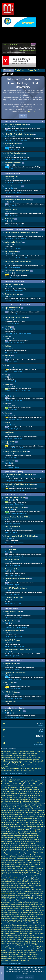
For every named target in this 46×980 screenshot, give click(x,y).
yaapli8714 (5, 767)
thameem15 (10, 862)
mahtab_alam (5, 828)
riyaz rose (13, 813)
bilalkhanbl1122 (29, 956)
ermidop (8, 897)
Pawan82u (12, 809)
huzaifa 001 (20, 882)
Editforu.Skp (39, 893)
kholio (10, 832)
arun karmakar (26, 924)
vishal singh (33, 891)
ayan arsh (30, 880)
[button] (13, 70)
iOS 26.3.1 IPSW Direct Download (17, 148)
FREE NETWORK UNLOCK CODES (15, 322)
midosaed (40, 761)
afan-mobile (30, 901)
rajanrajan (9, 822)
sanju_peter (32, 859)
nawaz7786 (37, 874)
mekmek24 (25, 926)
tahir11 (19, 910)
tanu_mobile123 (39, 933)
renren (19, 859)
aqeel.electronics (19, 857)
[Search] (43, 70)
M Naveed (31, 886)
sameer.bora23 (24, 909)
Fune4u (26, 953)
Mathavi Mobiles (25, 864)
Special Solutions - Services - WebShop (18, 517)
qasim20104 (22, 916)
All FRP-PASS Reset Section (14, 153)
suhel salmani (28, 920)
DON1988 (30, 899)
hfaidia (3, 843)
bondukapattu (10, 801)
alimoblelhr (13, 799)
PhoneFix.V (12, 807)
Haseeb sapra (32, 937)
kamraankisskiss (37, 912)
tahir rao (4, 857)
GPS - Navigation (10, 550)
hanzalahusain (6, 955)
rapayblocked (12, 953)
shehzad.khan (32, 855)
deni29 (3, 753)
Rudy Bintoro (18, 429)
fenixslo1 (15, 797)
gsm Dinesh (16, 822)
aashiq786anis (27, 947)
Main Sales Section (11, 621)
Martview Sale (9, 219)
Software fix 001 (23, 258)
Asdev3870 (5, 807)
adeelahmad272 (6, 901)
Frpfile (11, 887)
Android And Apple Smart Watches (16, 588)
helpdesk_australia (10, 933)
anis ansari (13, 868)
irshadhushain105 (22, 159)
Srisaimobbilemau (29, 928)
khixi (41, 903)
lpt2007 (13, 897)
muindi (25, 937)
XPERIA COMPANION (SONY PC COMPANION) (21, 436)
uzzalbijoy (34, 834)
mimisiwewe (26, 910)
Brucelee (11, 767)
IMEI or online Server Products (15, 507)
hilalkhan (36, 895)
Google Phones (10, 442)
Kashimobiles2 (13, 935)
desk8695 (4, 820)
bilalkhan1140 (16, 901)
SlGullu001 (15, 889)
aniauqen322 (17, 523)
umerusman (32, 918)
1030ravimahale (28, 874)
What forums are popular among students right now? (21, 715)
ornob (22, 912)
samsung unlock (10, 331)
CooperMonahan (19, 717)
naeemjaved (5, 868)
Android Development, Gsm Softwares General (20, 233)
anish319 (20, 872)
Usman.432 (8, 864)
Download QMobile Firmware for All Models (20, 427)
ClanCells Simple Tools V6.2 (16, 275)
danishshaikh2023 (34, 862)
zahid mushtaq (19, 920)
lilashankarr (5, 905)
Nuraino (29, 884)
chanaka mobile (24, 960)
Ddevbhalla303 (38, 861)
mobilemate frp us (7, 761)
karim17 (30, 849)
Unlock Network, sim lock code (14, 602)
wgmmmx (41, 803)
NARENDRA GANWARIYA (24, 815)
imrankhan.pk (36, 884)
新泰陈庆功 (41, 816)
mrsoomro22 (11, 841)
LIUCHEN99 (28, 912)
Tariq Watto (37, 813)
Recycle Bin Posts (10, 702)
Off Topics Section (11, 692)
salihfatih (34, 907)
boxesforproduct (19, 542)
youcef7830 (17, 816)
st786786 (32, 926)
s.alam (36, 956)
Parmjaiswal (39, 928)
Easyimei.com (37, 930)
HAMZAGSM (13, 790)
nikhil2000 (15, 918)
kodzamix (4, 826)
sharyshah (21, 799)
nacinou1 (9, 797)
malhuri (29, 949)
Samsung (8, 327)
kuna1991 (4, 941)
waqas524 (4, 755)
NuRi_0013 (38, 870)
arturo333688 (5, 791)
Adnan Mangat (12, 895)
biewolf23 (14, 955)
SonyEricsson (9, 432)
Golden (21, 797)
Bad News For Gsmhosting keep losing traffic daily (22, 167)
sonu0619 (22, 889)
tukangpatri (19, 947)
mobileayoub (17, 855)
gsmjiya (27, 882)
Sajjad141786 (33, 897)
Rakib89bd (24, 859)
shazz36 (17, 862)
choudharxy (5, 945)
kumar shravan (12, 872)
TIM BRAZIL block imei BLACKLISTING (17, 625)
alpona (3, 822)
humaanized (19, 698)
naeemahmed (17, 926)
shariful (24, 958)
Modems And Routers (12, 569)
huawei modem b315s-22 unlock (15, 573)
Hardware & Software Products (15, 498)
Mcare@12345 (11, 843)
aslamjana (31, 794)
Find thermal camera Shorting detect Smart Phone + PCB (22, 654)
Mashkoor (17, 575)
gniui (25, 880)
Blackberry (8, 346)
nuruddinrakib (28, 759)
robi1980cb (13, 795)
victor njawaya (6, 930)
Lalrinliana (30, 922)
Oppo (6, 403)
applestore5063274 (38, 826)
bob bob (41, 822)
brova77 (26, 868)
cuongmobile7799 (32, 838)
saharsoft (19, 807)
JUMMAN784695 (7, 926)
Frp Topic (30, 807)
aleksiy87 (35, 847)
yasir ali (4, 841)
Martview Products (11, 209)
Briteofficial (17, 689)
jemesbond (14, 876)
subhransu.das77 (19, 870)
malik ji (11, 805)
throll (39, 907)
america (20, 206)
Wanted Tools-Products (12, 640)
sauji (3, 914)
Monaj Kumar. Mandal (27, 832)
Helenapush (15, 943)
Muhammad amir (9, 851)
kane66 (23, 901)
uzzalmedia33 (25, 841)
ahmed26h (41, 811)
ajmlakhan (40, 891)
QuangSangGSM (6, 918)
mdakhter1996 (11, 771)
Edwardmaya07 (6, 782)
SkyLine (20, 905)
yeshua (32, 841)
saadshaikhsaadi (6, 958)
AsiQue (3, 797)
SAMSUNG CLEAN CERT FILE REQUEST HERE (19, 531)
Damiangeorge (18, 765)
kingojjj (15, 458)
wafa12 (40, 742)
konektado (20, 868)
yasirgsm (25, 932)
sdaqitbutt (12, 880)
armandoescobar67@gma (31, 951)
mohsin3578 (29, 930)
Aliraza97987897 (32, 753)
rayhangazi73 (23, 886)
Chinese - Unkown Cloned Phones (16, 451)
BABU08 (11, 920)
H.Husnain (10, 932)
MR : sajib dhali (26, 816)
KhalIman (13, 757)
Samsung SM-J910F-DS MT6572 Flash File (18, 456)
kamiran (37, 780)
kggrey (17, 323)
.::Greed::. (16, 362)
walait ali (4, 855)
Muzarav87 (17, 566)
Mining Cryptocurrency (12, 294)
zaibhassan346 (19, 851)
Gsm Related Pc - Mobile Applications (17, 271)
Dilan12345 (36, 947)
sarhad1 (26, 872)
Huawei (7, 384)
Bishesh (24, 790)
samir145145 (23, 849)
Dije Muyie (8, 914)
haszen (13, 874)
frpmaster (36, 790)
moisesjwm (39, 767)
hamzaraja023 (12, 882)
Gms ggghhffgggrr (30, 795)
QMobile (7, 423)
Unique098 (25, 897)
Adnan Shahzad (39, 791)
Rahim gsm (33, 872)
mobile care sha (34, 932)
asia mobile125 (16, 914)
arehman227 (5, 824)
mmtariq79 (15, 899)
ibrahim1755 (18, 922)
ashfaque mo (18, 826)
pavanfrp (36, 880)
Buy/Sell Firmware (11, 252)
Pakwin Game (9, 246)
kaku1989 (32, 868)
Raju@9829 (7, 899)
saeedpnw (4, 922)
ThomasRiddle (30, 857)
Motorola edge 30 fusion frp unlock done (17, 157)
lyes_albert (21, 935)
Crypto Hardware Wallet (12, 284)
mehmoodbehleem (7, 794)
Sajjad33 (36, 878)
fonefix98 (40, 853)
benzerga (10, 855)
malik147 (39, 839)
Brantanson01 (20, 828)
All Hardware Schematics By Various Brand (19, 475)
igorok (8, 943)
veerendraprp (40, 824)
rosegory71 (34, 851)
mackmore (35, 788)
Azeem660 (20, 951)
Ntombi (16, 533)
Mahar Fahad (5, 849)
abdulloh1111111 (15, 834)
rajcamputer (17, 794)
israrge (11, 924)
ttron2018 (19, 784)
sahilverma (16, 267)
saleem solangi (30, 870)
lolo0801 (18, 841)
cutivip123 (31, 771)
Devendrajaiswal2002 (18, 782)
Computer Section (11, 663)
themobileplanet (18, 761)
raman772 (8, 949)
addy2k (21, 617)
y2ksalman (40, 795)
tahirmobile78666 (33, 836)
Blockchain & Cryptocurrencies (15, 282)
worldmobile (5, 836)
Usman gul (19, 771)
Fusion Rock (5, 924)
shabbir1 (27, 851)
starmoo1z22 (17, 352)
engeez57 (31, 791)
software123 (32, 751)
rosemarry (17, 169)
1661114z (4, 788)
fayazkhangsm (28, 895)
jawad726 (21, 481)
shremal (14, 830)
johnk (3, 874)
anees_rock (5, 809)
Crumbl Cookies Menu (12, 540)
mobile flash (5, 795)
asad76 (20, 669)
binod (3, 907)
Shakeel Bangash (20, 763)
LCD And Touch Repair (12, 559)
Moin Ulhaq (20, 795)
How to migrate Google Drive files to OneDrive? (19, 668)
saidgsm (4, 751)
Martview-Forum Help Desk (14, 711)
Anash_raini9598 (6, 889)
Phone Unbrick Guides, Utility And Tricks (18, 261)
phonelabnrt (13, 939)
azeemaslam (15, 960)
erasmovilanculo (38, 763)
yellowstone (28, 799)
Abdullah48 (22, 853)
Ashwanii (11, 922)
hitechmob (5, 935)
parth (18, 933)
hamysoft (13, 769)
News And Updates (11, 122)
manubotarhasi (14, 847)
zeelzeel (9, 853)
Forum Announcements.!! (13, 163)
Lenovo (7, 394)
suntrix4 (21, 490)
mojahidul (37, 901)
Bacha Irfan (34, 769)
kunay (31, 813)
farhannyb (38, 841)
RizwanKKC (5, 803)
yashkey (18, 866)
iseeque (4, 862)
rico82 (25, 922)
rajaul (33, 864)
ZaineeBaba (13, 884)
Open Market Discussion (13, 630)
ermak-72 (18, 801)
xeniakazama (17, 839)
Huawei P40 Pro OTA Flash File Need (18, 389)
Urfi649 (39, 872)
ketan (11, 786)
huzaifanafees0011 (14, 912)
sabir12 (4, 932)
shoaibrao (24, 791)
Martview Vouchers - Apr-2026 (14, 223)
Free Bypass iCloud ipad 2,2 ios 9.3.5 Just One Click (23, 312)
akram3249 (32, 784)
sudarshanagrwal (19, 646)
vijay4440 (12, 838)
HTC (6, 375)
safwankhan (34, 765)
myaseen (15, 753)
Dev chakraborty (25, 834)
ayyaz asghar (23, 753)
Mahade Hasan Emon (34, 818)
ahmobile (4, 759)
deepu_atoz (5, 878)
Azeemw (23, 838)
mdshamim (23, 786)
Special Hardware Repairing (14, 472)
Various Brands (10, 461)
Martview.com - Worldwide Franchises (17, 200)
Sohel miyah (30, 757)
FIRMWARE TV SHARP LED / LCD (17, 687)
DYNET (29, 958)
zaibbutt (35, 876)
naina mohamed (25, 805)
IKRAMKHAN (22, 239)
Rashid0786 (5, 811)
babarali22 (17, 861)
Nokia (6, 336)
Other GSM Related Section (14, 547)
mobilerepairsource (25, 333)
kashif (29, 788)
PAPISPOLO (16, 864)
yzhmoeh (25, 855)
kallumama (20, 956)
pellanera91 (22, 803)
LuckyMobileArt (39, 914)
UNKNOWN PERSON (24, 830)
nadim (21, 788)
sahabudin (32, 767)
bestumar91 (34, 943)
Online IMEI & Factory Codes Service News (19, 134)
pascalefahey (17, 594)
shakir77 (30, 876)
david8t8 (29, 889)
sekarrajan (15, 853)
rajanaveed (40, 937)
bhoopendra (13, 945)
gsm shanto (18, 937)
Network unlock (10, 465)
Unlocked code (9, 379)
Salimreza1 (19, 880)
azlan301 (35, 815)
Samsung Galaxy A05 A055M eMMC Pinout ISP (21, 488)
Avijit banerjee (29, 782)
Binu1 (11, 836)
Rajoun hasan (22, 884)
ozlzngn (39, 786)
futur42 (40, 909)
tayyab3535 (38, 864)
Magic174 (33, 910)
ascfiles (15, 903)
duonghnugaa (14, 824)
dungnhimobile (12, 818)
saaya (16, 410)
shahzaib (11, 870)
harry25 (22, 300)
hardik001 (20, 953)
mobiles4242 (37, 899)
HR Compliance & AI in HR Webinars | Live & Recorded (23, 696)
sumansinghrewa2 (27, 809)
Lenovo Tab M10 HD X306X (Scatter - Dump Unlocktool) (24, 398)
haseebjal (4, 895)
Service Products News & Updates (16, 124)
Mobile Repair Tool (11, 635)
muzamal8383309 (28, 903)
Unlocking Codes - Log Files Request (17, 579)
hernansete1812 (18, 556)
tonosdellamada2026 (8, 937)
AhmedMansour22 (36, 805)
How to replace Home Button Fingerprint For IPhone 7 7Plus (23, 564)
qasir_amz (37, 922)
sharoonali (27, 797)
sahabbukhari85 (14, 886)
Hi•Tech (18, 843)
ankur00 (27, 811)
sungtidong (5, 880)
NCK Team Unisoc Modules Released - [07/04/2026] (23, 129)
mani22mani (34, 924)
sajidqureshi (33, 909)
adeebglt (25, 836)
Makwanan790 (25, 887)
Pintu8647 (22, 941)
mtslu (14, 815)
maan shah (29, 861)
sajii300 (32, 935)
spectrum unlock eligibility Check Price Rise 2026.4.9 (24, 512)
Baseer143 (26, 765)
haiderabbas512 (13, 941)
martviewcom (18, 932)
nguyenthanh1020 (32, 803)
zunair (10, 820)
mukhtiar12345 (26, 801)
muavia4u (14, 930)
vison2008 (36, 759)
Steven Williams (22, 818)
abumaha (19, 192)
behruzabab (35, 801)
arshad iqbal (5, 786)
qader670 (29, 763)
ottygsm (17, 805)
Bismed (4, 771)
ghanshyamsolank (24, 943)
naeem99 (26, 893)
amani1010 (14, 916)
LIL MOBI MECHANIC (24, 391)
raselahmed (5, 763)
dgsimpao (10, 765)
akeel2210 (15, 845)
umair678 (25, 905)
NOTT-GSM (38, 757)
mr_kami (27, 769)
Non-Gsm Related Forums (13, 660)
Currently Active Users (9, 749)
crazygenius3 (5, 799)
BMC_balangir (25, 866)
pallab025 (4, 910)
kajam (16, 381)
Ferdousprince (22, 876)
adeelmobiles (36, 949)
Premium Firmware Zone (13, 186)
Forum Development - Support (15, 708)
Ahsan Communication (27, 780)
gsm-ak (22, 343)
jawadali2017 (17, 656)
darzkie (18, 838)
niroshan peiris (6, 916)
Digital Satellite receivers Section (15, 673)
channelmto (5, 939)
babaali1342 (21, 813)
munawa (32, 893)
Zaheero (18, 907)
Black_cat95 (12, 859)
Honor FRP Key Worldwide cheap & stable (18, 181)
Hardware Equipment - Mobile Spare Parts (18, 650)
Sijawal (3, 801)
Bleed (19, 790)
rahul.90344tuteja (19, 811)
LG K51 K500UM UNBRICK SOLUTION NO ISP (21, 369)
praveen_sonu (25, 822)
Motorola (8, 356)
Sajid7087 (35, 889)
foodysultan (32, 953)
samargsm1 (16, 820)
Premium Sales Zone (11, 176)
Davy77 (32, 887)
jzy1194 (35, 920)
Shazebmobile (35, 828)
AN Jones (22, 824)
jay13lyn (19, 897)
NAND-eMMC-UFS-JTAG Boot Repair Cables (19, 484)
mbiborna (4, 872)
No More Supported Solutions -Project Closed (20, 536)
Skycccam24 (25, 839)
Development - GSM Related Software (17, 230)
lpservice (4, 882)
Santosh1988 (5, 769)
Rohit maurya (28, 955)
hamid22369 (20, 769)
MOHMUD (4, 951)
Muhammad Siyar (7, 903)
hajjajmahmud (23, 918)
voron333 (11, 826)
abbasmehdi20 (19, 504)
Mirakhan (32, 824)
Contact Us (31, 112)
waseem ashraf (14, 803)
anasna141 (25, 755)
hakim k (28, 945)
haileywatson (18, 836)
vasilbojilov (5, 886)
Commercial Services (12, 197)
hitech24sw (23, 933)
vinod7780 (34, 811)
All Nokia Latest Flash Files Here (17, 341)
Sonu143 (12, 763)
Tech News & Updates (12, 144)
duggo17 (33, 843)
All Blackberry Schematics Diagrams (16, 350)
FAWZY (19, 755)
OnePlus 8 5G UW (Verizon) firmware (18, 408)
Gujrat (4, 816)
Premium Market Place (12, 174)
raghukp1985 (5, 947)
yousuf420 (20, 448)
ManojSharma (14, 849)
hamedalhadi (34, 822)
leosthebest (5, 887)
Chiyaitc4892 (12, 956)
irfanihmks (25, 767)
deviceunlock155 (36, 939)
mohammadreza (6, 830)
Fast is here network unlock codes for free (20, 583)
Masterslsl (36, 955)
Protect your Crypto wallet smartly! (16, 289)
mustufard (17, 887)
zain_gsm (9, 753)
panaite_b (4, 912)
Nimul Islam (27, 761)
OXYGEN (29, 790)
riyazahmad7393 (6, 845)
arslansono (40, 751)
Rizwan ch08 (16, 751)
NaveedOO (31, 933)
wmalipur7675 (25, 820)
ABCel (30, 847)
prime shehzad (27, 826)
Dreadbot (37, 807)
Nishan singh (5, 884)
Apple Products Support (12, 308)
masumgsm (5, 834)
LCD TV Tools (9, 682)
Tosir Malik (10, 857)
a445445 (17, 909)
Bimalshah (10, 909)
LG (5, 365)
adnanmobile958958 (36, 820)
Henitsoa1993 (8, 861)
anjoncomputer (26, 843)
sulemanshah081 (31, 853)
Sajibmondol (13, 905)
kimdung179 (36, 799)
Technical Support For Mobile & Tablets (18, 305)
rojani (27, 813)
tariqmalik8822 (6, 960)
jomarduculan (5, 876)
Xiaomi (7, 413)
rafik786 (8, 874)
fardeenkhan (12, 755)
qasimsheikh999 (13, 788)
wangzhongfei (6, 813)
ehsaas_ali (17, 924)
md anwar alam (16, 949)
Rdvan (27, 824)
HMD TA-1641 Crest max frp (15, 502)
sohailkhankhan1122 (25, 845)
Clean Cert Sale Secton (12, 527)
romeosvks (5, 920)
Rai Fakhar (38, 832)
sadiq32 (13, 828)
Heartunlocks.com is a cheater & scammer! (18, 616)
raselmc (12, 947)
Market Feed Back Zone (12, 611)
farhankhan (39, 868)
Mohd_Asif (41, 830)
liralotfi (20, 903)
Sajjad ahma (5, 866)
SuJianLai (10, 816)
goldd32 (4, 765)
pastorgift (31, 914)
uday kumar (37, 809)
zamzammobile (10, 907)
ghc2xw (29, 916)
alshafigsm (38, 794)
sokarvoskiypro (19, 291)
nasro (40, 769)
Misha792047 (15, 780)
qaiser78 (39, 918)
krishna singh (38, 782)
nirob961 (19, 809)
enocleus (28, 828)
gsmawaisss (19, 759)
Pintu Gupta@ (28, 878)
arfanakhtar (21, 930)
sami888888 (24, 751)
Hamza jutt (34, 866)
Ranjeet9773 (23, 847)
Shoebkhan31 (12, 910)
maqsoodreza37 (26, 907)
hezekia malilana (15, 791)
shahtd (9, 780)
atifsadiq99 (5, 859)
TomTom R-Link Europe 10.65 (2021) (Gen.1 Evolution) (23, 554)
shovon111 (14, 893)
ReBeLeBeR (5, 790)
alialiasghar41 (6, 757)
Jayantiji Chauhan (31, 941)
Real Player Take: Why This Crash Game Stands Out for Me (23, 298)
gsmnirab (41, 847)
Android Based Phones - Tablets (15, 317)
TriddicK (25, 784)
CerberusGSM (18, 604)
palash (19, 939)
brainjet (23, 861)
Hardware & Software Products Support (18, 495)
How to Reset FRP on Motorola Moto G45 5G (20, 360)
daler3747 (20, 955)
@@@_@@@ (21, 945)
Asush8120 (11, 759)
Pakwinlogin (18, 248)
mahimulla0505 (8, 928)
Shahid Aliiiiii (12, 951)
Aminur (24, 949)
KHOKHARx (25, 891)
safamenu (4, 956)
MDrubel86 (34, 797)
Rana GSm (18, 891)
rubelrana (24, 794)
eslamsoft (4, 870)
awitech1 (12, 866)
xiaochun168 (24, 862)
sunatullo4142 (32, 786)
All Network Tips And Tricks (14, 598)
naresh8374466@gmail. (36, 905)
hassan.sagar (16, 832)
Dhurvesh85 (33, 755)
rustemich (20, 878)
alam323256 (5, 847)
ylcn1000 (20, 895)
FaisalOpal (4, 784)
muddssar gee (18, 928)
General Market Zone (11, 608)
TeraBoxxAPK (18, 637)
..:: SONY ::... (23, 899)
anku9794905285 (35, 882)
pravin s (37, 903)
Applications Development (13, 242)
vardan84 (24, 914)
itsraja (25, 771)
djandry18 (33, 839)
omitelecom (10, 891)
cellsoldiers (40, 910)
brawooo (9, 815)
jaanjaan (34, 958)
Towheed (4, 818)
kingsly (27, 935)
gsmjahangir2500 (7, 839)
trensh (11, 811)
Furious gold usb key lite (12, 644)
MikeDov (34, 816)
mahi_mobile (18, 371)
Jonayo (22, 277)
